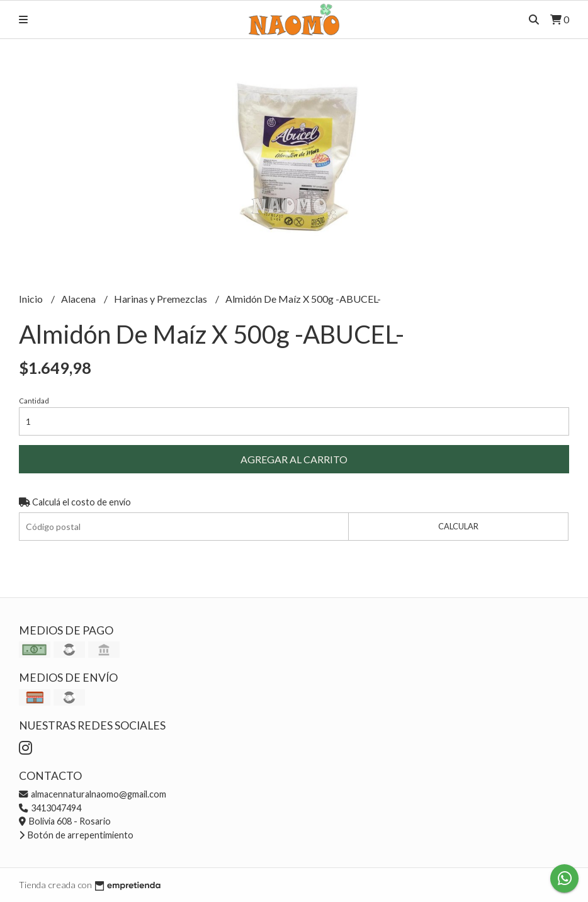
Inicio (32, 299)
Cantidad (34, 401)
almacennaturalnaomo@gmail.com (93, 794)
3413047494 (50, 808)
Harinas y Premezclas (161, 299)
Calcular (458, 526)
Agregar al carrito (294, 459)
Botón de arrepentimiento (76, 835)
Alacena (79, 299)
